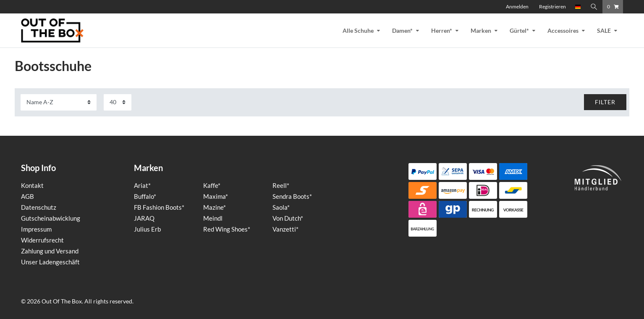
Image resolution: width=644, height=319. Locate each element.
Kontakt (32, 185)
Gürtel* (519, 30)
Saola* (281, 207)
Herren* (442, 30)
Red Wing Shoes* (227, 229)
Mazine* (215, 207)
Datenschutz (39, 207)
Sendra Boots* (292, 196)
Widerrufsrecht (42, 240)
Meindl (213, 218)
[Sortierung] (59, 102)
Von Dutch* (288, 218)
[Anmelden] (517, 7)
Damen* (402, 30)
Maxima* (216, 196)
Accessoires (563, 30)
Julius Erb (147, 229)
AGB (27, 196)
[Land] (578, 7)
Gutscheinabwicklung (51, 218)
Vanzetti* (285, 229)
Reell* (281, 185)
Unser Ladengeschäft (50, 262)
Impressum (36, 229)
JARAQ (144, 218)
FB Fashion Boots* (159, 207)
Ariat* (142, 185)
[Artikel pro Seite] (118, 102)
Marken (481, 30)
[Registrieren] (552, 7)
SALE (604, 30)
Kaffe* (212, 185)
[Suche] (594, 7)
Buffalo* (145, 196)
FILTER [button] (605, 102)
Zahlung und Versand (50, 251)
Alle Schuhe (358, 30)
